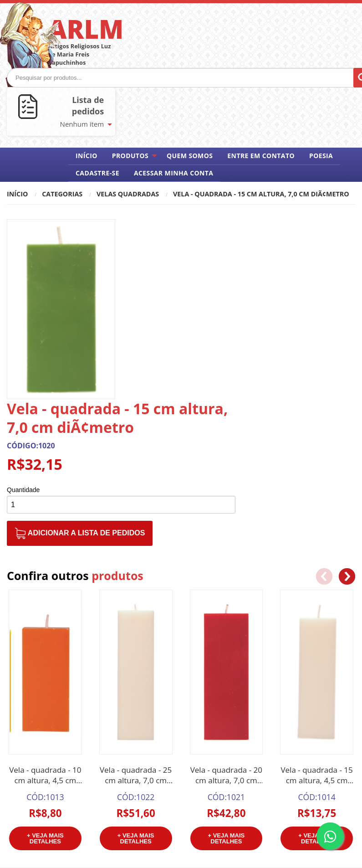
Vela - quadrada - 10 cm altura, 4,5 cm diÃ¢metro (45, 621)
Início (87, 156)
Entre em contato (261, 156)
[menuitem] (87, 156)
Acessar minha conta (173, 173)
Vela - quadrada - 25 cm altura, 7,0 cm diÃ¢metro (136, 621)
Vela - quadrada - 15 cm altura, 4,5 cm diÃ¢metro (316, 621)
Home (198, 750)
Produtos (130, 156)
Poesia (321, 156)
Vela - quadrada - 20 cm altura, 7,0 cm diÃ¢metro (226, 621)
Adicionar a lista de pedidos (200, 353)
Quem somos (190, 156)
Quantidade (144, 310)
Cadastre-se (97, 173)
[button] (347, 422)
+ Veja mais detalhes (45, 684)
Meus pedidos (302, 761)
